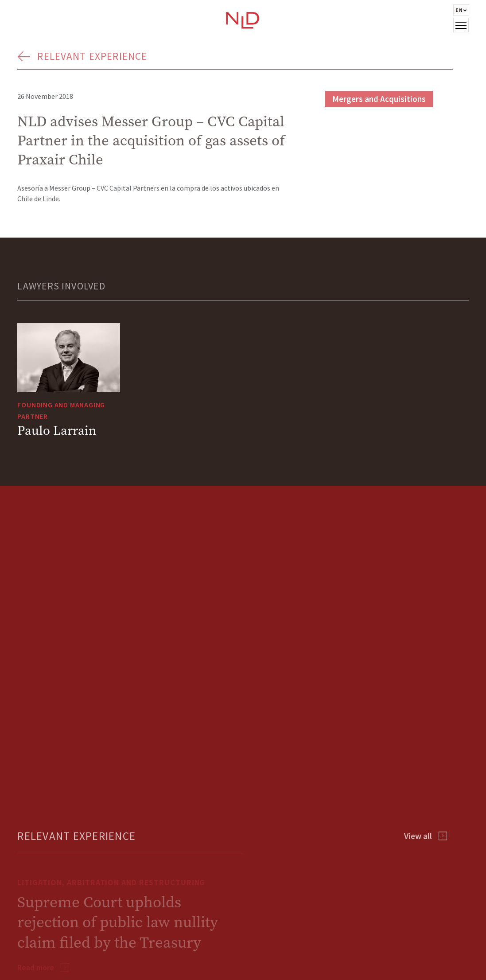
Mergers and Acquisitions (379, 99)
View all (418, 836)
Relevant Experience (92, 56)
